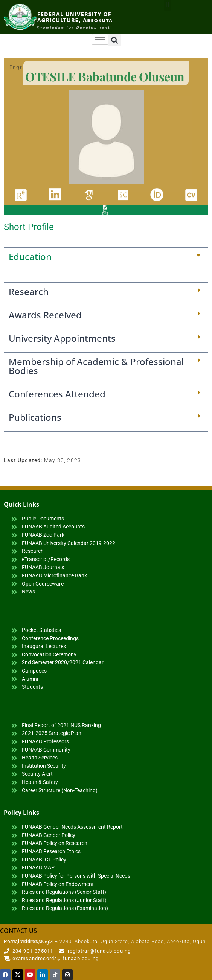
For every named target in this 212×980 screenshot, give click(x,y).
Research (29, 291)
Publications (35, 417)
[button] (115, 40)
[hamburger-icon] (100, 39)
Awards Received (45, 315)
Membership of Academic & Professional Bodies (96, 366)
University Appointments (62, 338)
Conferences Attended (57, 394)
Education (30, 256)
